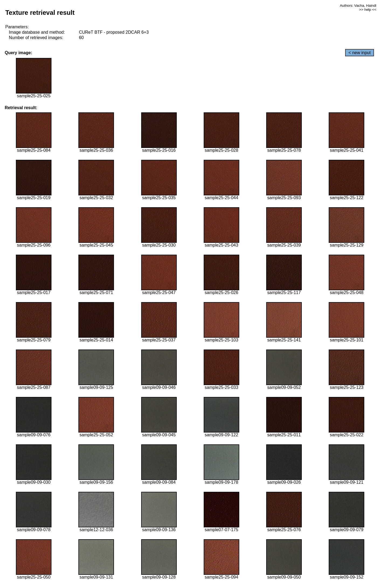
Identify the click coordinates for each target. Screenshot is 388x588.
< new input (359, 53)
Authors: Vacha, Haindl (358, 6)
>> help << (368, 10)
